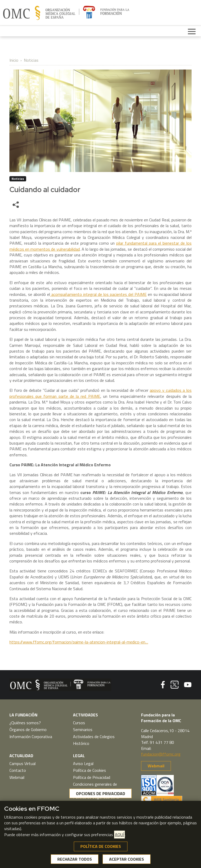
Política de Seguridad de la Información (96, 800)
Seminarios (83, 729)
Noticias (31, 60)
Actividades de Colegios (94, 737)
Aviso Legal (83, 763)
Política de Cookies (90, 770)
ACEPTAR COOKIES (127, 860)
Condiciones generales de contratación (95, 787)
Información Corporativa (31, 737)
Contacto (18, 770)
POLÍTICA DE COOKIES (101, 848)
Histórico (81, 743)
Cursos (79, 723)
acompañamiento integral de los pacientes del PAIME (98, 294)
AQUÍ (119, 836)
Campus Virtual (23, 763)
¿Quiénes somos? (25, 723)
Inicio (14, 60)
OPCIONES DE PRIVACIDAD (100, 795)
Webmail (17, 777)
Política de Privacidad (92, 777)
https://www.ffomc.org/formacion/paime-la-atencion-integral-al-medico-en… (79, 642)
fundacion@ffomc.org (161, 754)
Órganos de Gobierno (28, 729)
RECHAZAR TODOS (75, 860)
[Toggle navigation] (192, 31)
